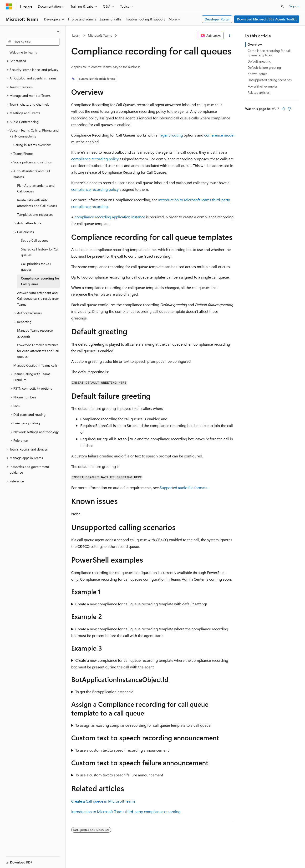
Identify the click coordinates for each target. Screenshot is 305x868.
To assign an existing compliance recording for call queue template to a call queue (143, 725)
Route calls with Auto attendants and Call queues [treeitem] (37, 203)
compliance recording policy (95, 159)
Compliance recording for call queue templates (269, 53)
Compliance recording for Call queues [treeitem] (40, 281)
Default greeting (259, 61)
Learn (76, 35)
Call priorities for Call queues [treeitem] (36, 267)
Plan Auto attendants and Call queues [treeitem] (36, 188)
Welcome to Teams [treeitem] (23, 52)
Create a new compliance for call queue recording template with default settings (141, 604)
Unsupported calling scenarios (270, 80)
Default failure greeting (264, 67)
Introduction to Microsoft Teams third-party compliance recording (126, 812)
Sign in (294, 6)
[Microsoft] (9, 6)
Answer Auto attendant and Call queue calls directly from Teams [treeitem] (38, 299)
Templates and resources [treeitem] (35, 214)
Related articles (259, 92)
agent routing (172, 135)
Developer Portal (217, 19)
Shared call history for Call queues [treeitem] (40, 252)
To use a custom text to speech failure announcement (119, 775)
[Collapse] (58, 32)
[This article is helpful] (284, 109)
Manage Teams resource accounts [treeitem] (35, 333)
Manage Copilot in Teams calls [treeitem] (35, 365)
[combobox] (33, 42)
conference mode (219, 135)
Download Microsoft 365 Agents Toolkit (267, 19)
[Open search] (283, 6)
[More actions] (230, 36)
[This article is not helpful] (289, 109)
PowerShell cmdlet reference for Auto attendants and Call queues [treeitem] (38, 351)
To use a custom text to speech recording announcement (122, 750)
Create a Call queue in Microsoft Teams (103, 801)
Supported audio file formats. (184, 488)
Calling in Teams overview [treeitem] (32, 145)
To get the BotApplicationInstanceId (104, 692)
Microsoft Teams (100, 35)
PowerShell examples (263, 86)
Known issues (257, 74)
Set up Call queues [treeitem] (35, 240)
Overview (255, 44)
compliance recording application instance (110, 217)
